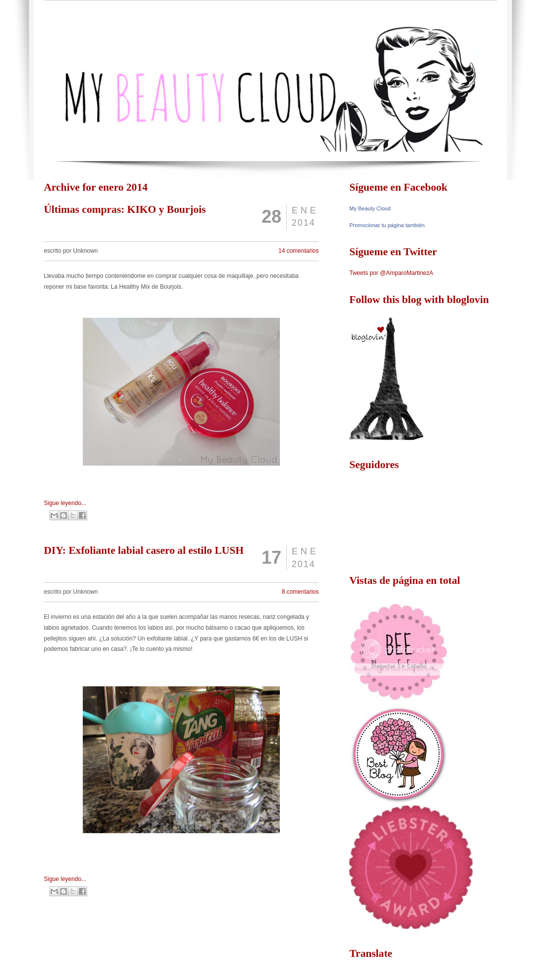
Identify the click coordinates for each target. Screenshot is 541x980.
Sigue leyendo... (65, 503)
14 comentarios (299, 251)
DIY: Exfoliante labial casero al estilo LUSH (144, 550)
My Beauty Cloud (370, 208)
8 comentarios (300, 592)
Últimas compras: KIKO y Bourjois (125, 209)
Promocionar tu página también (387, 225)
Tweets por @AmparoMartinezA (391, 273)
